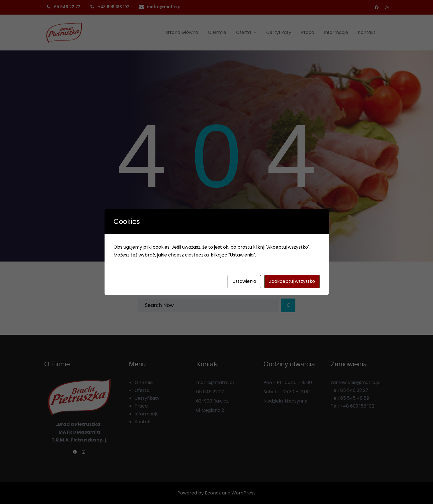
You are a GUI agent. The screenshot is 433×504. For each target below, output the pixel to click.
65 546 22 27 (354, 390)
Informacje (147, 414)
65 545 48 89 (355, 398)
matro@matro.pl (164, 7)
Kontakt (143, 422)
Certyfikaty (147, 398)
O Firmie (144, 382)
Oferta (142, 390)
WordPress (244, 493)
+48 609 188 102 (357, 406)
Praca (141, 406)
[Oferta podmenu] (255, 33)
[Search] (288, 306)
